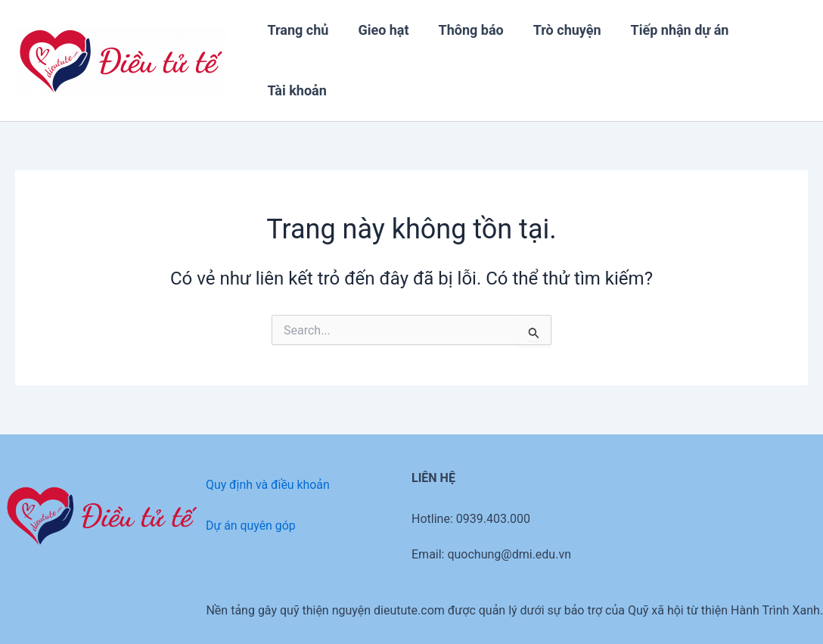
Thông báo (465, 30)
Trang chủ (297, 30)
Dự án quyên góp (251, 526)
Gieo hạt (380, 30)
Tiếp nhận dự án (669, 30)
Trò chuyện (559, 30)
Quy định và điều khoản (268, 485)
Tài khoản (296, 90)
